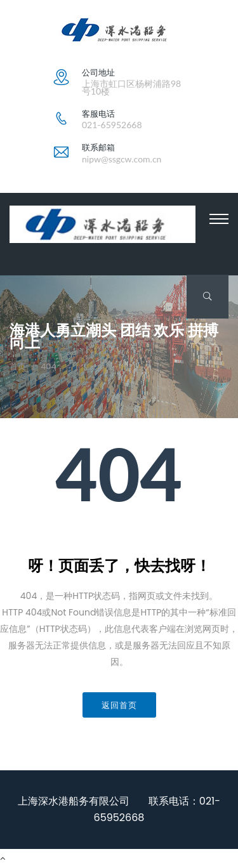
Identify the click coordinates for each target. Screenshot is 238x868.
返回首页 (119, 705)
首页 (18, 367)
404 (49, 367)
